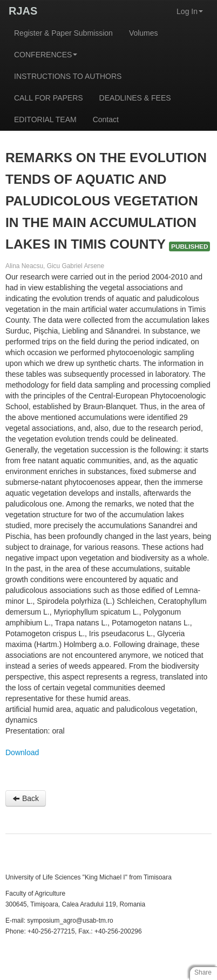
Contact (106, 119)
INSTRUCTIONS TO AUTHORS (68, 76)
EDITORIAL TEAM (45, 119)
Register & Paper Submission (63, 33)
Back (26, 798)
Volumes (144, 33)
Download (22, 752)
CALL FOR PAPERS (49, 98)
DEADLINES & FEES (135, 98)
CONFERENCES (46, 55)
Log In (190, 11)
